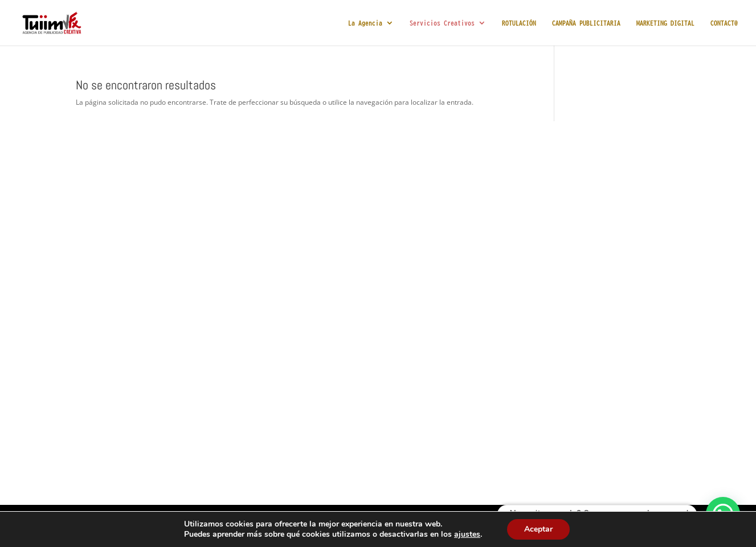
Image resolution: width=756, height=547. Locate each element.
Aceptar (538, 529)
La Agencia (365, 23)
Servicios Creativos (442, 23)
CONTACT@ (724, 23)
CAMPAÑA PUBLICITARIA (586, 23)
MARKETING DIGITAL (665, 23)
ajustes (467, 534)
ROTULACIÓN (519, 23)
